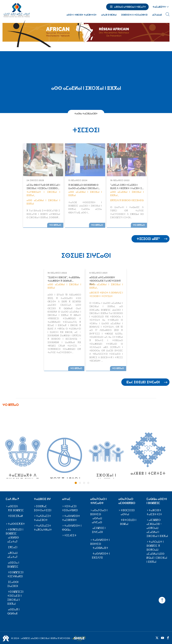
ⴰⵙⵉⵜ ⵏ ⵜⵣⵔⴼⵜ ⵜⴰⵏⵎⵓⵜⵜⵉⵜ (81, 15)
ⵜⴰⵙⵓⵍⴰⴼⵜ (100, 548)
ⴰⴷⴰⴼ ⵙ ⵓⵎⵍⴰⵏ (109, 15)
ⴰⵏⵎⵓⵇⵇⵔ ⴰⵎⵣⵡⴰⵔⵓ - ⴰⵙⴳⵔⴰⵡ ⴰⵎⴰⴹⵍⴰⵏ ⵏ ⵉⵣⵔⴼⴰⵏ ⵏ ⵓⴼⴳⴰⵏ (157, 528)
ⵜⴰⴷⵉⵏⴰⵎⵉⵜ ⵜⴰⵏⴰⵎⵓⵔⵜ (42, 518)
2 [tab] (80, 483)
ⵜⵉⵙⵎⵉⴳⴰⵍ (15, 516)
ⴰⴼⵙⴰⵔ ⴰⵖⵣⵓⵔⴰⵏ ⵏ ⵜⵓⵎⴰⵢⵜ (130, 7)
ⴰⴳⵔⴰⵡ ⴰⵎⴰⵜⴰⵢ (12, 555)
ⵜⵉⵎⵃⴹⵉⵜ (70, 535)
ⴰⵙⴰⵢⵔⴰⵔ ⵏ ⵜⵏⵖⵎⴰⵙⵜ (98, 501)
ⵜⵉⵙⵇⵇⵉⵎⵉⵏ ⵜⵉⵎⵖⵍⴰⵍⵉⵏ (15, 574)
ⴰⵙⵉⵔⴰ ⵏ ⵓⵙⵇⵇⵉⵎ (13, 565)
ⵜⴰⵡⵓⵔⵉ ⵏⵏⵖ (42, 499)
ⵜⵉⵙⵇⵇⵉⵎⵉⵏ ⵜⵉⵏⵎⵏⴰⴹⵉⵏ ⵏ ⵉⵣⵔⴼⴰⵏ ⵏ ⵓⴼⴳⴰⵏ (15, 598)
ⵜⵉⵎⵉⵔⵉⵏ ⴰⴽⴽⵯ (148, 239)
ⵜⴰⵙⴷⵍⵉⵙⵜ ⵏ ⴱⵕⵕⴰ (72, 528)
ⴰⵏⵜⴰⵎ (66, 499)
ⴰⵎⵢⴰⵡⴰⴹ (157, 15)
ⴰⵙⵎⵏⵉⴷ (13, 506)
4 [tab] (88, 483)
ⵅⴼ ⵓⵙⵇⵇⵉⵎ (16, 510)
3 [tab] (84, 483)
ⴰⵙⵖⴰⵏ (125, 514)
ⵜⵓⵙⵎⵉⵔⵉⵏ (128, 510)
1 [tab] (76, 483)
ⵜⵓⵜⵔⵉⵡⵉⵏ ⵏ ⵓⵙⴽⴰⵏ (128, 522)
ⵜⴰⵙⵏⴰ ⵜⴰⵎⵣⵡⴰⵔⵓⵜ (86, 114)
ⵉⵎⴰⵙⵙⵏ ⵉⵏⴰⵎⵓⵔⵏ (13, 584)
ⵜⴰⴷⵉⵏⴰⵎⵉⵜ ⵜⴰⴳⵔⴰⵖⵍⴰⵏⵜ (43, 528)
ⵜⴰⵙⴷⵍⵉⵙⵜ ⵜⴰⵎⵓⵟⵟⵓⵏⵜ (71, 518)
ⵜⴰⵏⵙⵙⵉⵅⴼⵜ (16, 524)
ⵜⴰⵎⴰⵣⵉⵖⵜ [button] (159, 7)
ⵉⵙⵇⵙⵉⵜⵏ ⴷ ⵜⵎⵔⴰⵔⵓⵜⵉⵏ (134, 15)
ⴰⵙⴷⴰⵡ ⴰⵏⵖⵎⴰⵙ (97, 520)
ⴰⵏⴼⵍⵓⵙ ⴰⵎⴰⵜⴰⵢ (13, 540)
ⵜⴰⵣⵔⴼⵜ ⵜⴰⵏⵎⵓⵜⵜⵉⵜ (154, 512)
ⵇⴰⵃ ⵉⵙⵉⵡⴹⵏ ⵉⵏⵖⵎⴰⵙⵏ (143, 382)
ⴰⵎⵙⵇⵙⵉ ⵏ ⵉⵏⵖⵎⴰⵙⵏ (99, 530)
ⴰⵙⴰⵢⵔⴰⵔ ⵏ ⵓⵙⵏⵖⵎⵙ (99, 512)
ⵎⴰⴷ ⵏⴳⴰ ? (12, 499)
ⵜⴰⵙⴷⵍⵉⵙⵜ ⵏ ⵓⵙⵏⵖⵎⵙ (100, 542)
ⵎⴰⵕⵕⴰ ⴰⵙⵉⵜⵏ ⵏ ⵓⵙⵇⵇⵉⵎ (157, 501)
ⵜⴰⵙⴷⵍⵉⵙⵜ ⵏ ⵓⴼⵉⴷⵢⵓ (101, 556)
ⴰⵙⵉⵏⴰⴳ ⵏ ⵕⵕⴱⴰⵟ (13, 611)
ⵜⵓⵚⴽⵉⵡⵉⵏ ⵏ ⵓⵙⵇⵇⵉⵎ (14, 532)
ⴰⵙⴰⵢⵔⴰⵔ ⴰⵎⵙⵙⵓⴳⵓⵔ (127, 501)
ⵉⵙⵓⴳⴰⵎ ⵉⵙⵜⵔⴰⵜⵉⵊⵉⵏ (43, 508)
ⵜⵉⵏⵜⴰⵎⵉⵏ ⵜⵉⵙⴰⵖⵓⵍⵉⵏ (70, 508)
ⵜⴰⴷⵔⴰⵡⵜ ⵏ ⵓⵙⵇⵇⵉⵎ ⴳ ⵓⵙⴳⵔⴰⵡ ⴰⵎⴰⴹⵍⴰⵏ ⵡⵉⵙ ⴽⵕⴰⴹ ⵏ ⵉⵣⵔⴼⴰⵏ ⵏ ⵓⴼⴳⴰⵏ (157, 552)
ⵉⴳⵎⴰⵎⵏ (13, 547)
